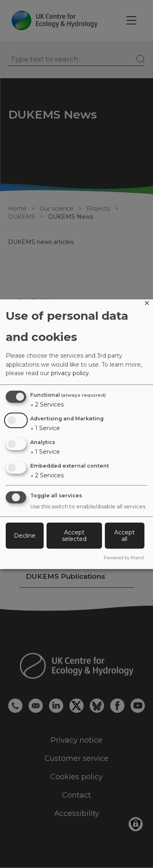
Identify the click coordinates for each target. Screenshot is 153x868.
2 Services (47, 404)
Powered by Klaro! (124, 558)
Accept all (124, 536)
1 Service (45, 428)
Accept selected (74, 536)
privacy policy (70, 373)
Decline (25, 536)
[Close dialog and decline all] (147, 304)
